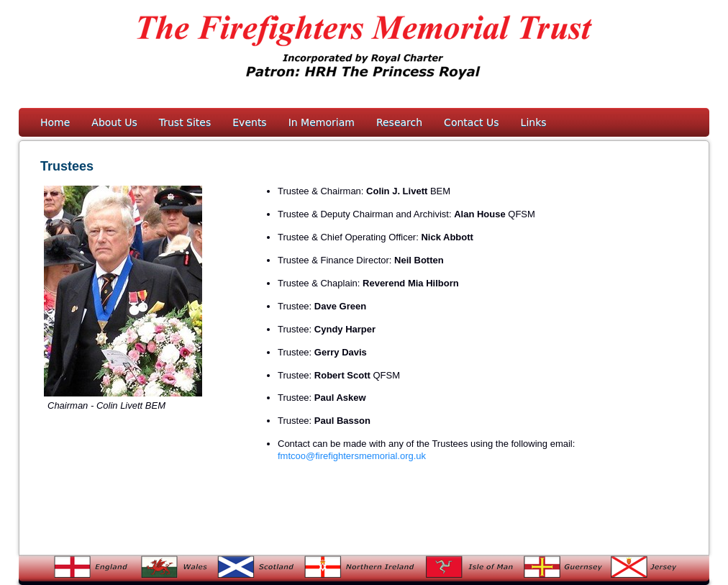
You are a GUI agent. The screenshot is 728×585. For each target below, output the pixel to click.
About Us (114, 122)
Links (534, 122)
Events (249, 122)
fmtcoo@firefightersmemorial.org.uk (352, 456)
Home (55, 122)
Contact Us (471, 122)
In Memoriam (322, 122)
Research (399, 122)
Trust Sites (185, 122)
